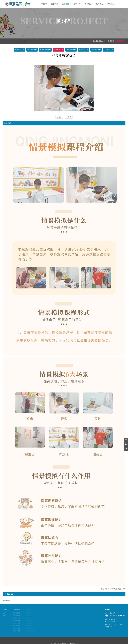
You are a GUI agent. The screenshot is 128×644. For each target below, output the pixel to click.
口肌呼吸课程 (109, 49)
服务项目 (67, 4)
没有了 (59, 117)
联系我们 (112, 4)
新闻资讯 (100, 4)
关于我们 (55, 4)
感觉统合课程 (71, 49)
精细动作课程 (32, 49)
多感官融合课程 (45, 49)
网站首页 (44, 4)
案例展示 (89, 4)
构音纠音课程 (84, 49)
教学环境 (78, 4)
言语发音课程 (20, 49)
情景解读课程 (119, 41)
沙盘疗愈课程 (96, 49)
